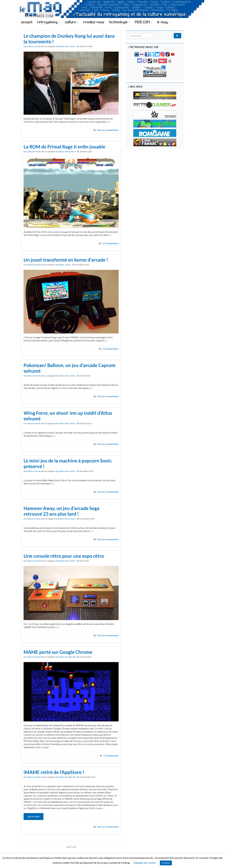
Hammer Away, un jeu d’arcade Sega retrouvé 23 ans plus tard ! (61, 511)
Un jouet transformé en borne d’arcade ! (66, 260)
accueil (27, 22)
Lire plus (71, 847)
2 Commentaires (110, 243)
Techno (68, 265)
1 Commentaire (111, 756)
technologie (120, 22)
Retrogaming (70, 657)
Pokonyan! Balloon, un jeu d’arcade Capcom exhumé (70, 368)
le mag (164, 22)
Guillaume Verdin (34, 46)
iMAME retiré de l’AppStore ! (54, 772)
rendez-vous (94, 22)
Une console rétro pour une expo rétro (64, 556)
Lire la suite (34, 816)
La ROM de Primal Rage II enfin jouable (64, 147)
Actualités (60, 46)
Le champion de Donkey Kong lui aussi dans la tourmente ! (69, 39)
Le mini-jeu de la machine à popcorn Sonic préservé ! (68, 463)
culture (72, 22)
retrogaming (49, 22)
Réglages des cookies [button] (145, 863)
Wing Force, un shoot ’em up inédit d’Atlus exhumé (68, 416)
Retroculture (70, 46)
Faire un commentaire (108, 130)
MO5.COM (144, 22)
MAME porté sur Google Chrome (58, 652)
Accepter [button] (166, 863)
